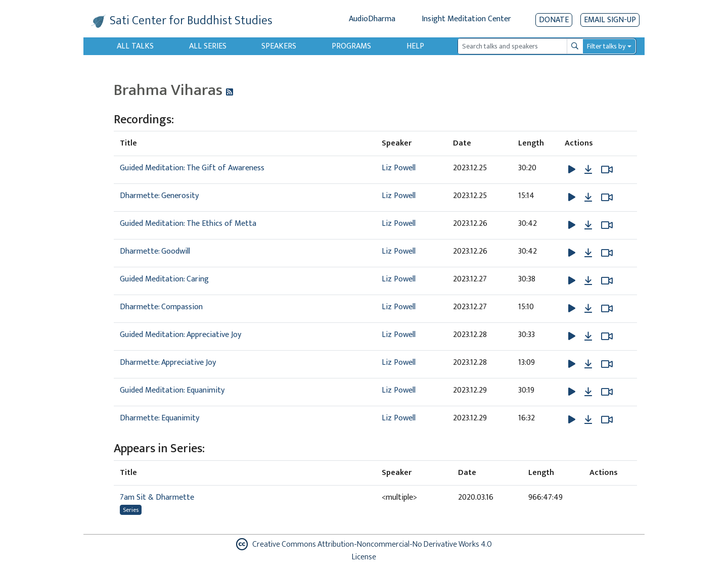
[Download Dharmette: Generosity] (588, 198)
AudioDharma (372, 19)
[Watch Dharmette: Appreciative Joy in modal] (607, 364)
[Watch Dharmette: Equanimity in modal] (607, 420)
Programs (351, 46)
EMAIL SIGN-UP (610, 20)
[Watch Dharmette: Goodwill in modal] (607, 253)
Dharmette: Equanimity (160, 418)
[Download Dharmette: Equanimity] (588, 420)
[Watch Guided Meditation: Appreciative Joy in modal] (607, 337)
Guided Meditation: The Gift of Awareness (192, 168)
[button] (573, 170)
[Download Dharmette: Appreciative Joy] (588, 364)
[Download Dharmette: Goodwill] (588, 253)
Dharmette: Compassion (161, 307)
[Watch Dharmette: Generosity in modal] (607, 198)
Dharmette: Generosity (159, 196)
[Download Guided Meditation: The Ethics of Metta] (588, 225)
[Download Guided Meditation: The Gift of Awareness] (588, 170)
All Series (208, 46)
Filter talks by (606, 46)
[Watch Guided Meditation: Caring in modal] (607, 281)
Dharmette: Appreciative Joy (168, 363)
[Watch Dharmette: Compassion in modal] (607, 309)
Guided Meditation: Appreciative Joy (180, 335)
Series (131, 510)
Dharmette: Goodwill (155, 251)
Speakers (279, 46)
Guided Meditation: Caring (164, 279)
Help (415, 46)
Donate (554, 20)
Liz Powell (399, 168)
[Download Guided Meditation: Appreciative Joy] (588, 337)
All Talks (135, 46)
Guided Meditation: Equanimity (172, 390)
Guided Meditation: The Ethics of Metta (188, 224)
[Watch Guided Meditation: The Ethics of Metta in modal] (607, 225)
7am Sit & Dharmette (157, 497)
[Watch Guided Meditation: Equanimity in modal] (607, 392)
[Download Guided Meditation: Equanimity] (588, 392)
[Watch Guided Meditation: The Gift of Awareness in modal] (607, 170)
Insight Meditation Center (466, 19)
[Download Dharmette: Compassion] (588, 309)
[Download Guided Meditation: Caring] (588, 281)
